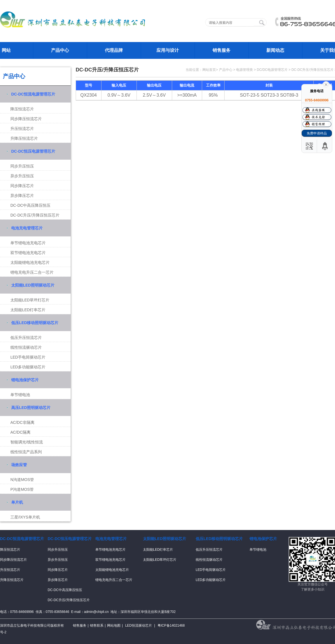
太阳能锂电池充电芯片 (30, 262)
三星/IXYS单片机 (25, 517)
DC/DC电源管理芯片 (272, 70)
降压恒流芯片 (22, 109)
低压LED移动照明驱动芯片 (35, 323)
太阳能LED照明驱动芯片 (33, 285)
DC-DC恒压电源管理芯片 (33, 151)
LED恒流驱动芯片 (138, 626)
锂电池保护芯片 (25, 380)
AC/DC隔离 (20, 432)
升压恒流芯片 (22, 129)
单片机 (17, 502)
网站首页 (209, 70)
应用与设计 (168, 50)
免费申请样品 (317, 133)
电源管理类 (244, 70)
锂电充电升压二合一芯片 (32, 272)
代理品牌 (114, 50)
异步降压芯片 (22, 196)
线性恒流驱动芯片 (26, 347)
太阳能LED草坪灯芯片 (30, 300)
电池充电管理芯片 (27, 228)
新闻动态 (275, 50)
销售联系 (97, 626)
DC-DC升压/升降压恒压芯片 (35, 215)
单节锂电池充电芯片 (28, 243)
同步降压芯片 (22, 186)
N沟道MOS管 (22, 480)
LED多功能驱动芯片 (28, 367)
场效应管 (19, 465)
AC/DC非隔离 (22, 422)
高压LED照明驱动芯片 (31, 408)
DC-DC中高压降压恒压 (30, 205)
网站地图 (114, 626)
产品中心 (60, 50)
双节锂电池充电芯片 (28, 253)
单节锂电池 (20, 395)
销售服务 (221, 50)
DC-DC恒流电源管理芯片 (33, 94)
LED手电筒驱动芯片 (28, 357)
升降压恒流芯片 (24, 138)
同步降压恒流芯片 (26, 119)
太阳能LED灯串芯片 (28, 310)
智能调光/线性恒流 (27, 442)
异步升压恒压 (22, 176)
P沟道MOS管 (22, 489)
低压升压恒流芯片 (26, 338)
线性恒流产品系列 (26, 452)
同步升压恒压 (22, 166)
